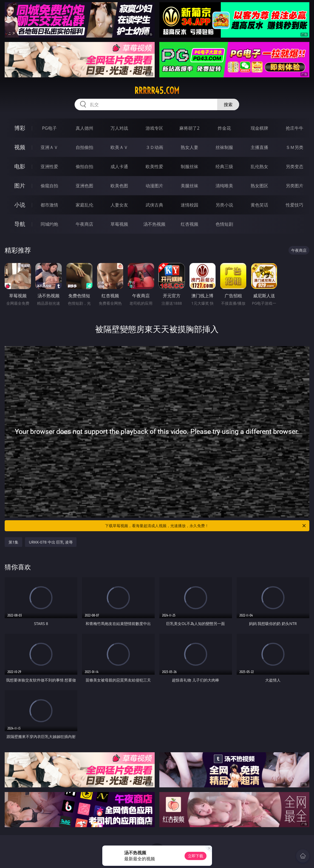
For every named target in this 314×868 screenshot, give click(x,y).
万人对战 (119, 128)
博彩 (20, 128)
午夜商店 (84, 224)
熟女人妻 (189, 147)
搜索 (228, 104)
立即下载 (196, 856)
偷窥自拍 (49, 186)
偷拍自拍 (84, 166)
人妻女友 (119, 205)
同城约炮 (49, 224)
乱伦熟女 (259, 166)
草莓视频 (119, 224)
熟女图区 (259, 186)
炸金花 (224, 128)
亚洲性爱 (49, 166)
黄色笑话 (259, 205)
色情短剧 (224, 224)
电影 (20, 166)
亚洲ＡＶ (49, 147)
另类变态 (295, 166)
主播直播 (259, 147)
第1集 (13, 542)
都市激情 (49, 205)
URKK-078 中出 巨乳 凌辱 (51, 542)
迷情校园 (189, 205)
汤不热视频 (154, 224)
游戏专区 (154, 128)
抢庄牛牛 (295, 128)
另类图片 (295, 186)
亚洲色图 (84, 186)
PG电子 (49, 128)
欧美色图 (119, 186)
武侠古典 (154, 205)
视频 (20, 147)
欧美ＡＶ (119, 147)
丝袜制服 (224, 147)
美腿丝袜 (189, 186)
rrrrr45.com (157, 91)
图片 (20, 186)
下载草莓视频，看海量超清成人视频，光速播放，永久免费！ (206, 526)
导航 (20, 224)
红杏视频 (189, 224)
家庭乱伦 (84, 205)
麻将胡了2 (189, 128)
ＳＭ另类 (295, 147)
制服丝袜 (189, 166)
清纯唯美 (224, 186)
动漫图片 (154, 186)
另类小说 (224, 205)
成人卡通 (119, 166)
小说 (20, 205)
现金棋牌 (259, 128)
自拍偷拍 (84, 147)
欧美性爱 (154, 166)
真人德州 (84, 128)
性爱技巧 (295, 205)
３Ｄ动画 (154, 147)
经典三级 (224, 166)
